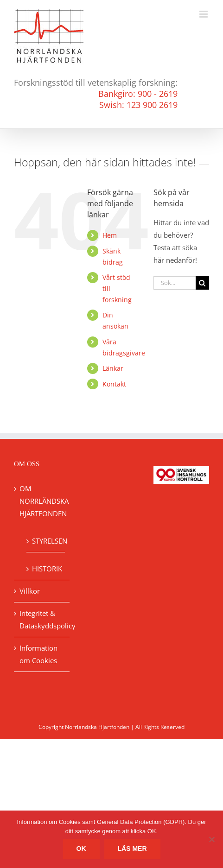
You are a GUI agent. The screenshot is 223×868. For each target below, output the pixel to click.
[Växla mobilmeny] (204, 14)
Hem (110, 235)
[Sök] (202, 283)
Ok (81, 849)
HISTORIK (46, 569)
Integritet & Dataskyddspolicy (42, 619)
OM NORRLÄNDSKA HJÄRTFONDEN (42, 501)
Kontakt (114, 384)
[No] (211, 839)
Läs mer (132, 849)
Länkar (113, 368)
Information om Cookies (38, 654)
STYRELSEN (46, 541)
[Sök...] (175, 283)
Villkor (30, 591)
